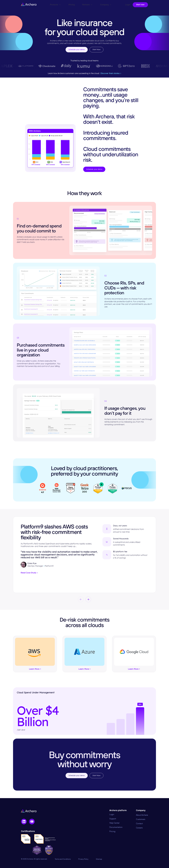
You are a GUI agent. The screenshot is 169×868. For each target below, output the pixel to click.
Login (112, 814)
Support (113, 819)
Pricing (112, 831)
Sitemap (99, 859)
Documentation (116, 827)
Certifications (28, 831)
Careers (139, 828)
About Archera (142, 815)
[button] (81, 599)
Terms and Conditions (63, 859)
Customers (141, 819)
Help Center (114, 823)
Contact (139, 824)
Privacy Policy (83, 859)
